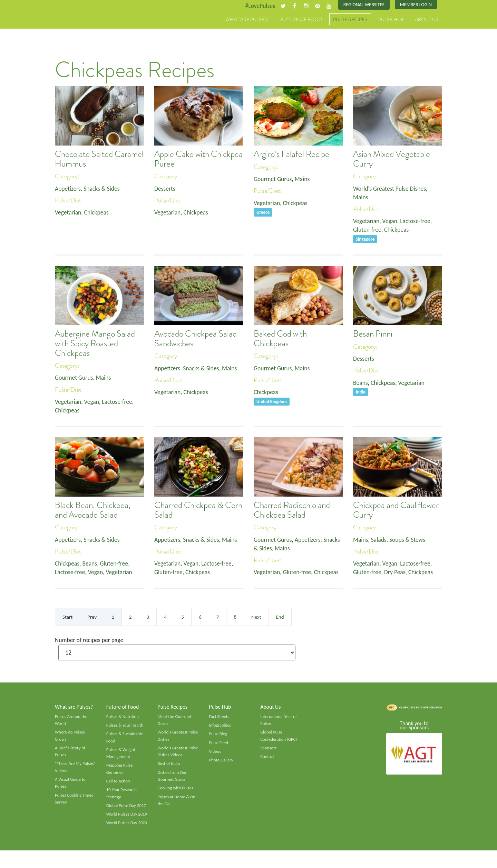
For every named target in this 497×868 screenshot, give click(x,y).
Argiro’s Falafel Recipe (291, 154)
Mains (304, 179)
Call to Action (119, 784)
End (280, 617)
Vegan (391, 222)
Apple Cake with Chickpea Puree (198, 159)
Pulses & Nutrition (123, 717)
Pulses (87, 27)
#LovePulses (258, 6)
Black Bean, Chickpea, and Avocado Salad (93, 510)
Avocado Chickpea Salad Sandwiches (196, 339)
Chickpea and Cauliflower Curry (396, 510)
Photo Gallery (221, 762)
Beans (361, 383)
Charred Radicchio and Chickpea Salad (292, 510)
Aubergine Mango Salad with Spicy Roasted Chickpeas (95, 344)
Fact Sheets (219, 717)
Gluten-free (368, 231)
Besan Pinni (373, 334)
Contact (267, 758)
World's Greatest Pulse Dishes (391, 189)
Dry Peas (396, 573)
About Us (427, 20)
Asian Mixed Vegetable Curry (392, 159)
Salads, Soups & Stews (399, 540)
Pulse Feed (219, 744)
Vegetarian (68, 213)
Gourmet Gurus (273, 179)
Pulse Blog (218, 735)
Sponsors (269, 750)
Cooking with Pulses (176, 791)
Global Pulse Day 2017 (127, 808)
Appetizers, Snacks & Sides (88, 189)
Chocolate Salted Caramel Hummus (99, 159)
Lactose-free (417, 222)
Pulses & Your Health (125, 726)
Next (256, 617)
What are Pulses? (247, 20)
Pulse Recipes (350, 20)
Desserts (165, 189)
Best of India (169, 766)
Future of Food (301, 20)
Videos (215, 753)
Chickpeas (98, 213)
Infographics (220, 726)
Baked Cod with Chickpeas (280, 339)
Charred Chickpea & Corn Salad (198, 510)
